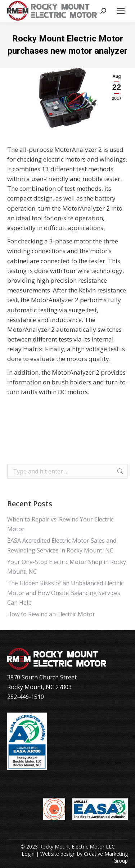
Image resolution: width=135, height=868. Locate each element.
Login (28, 854)
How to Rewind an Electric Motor (51, 614)
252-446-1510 (26, 697)
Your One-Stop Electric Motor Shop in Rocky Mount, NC (67, 567)
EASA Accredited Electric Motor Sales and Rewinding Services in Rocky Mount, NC (62, 545)
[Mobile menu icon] (121, 11)
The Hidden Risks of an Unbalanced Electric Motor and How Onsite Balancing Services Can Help (65, 593)
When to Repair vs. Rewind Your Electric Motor (60, 524)
